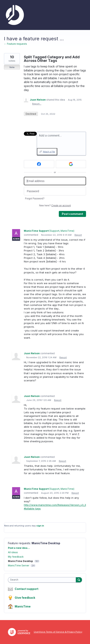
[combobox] (43, 580)
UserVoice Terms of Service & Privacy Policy (58, 632)
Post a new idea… (19, 548)
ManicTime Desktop (46, 543)
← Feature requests (15, 44)
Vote (12, 67)
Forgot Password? (35, 199)
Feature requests (19, 543)
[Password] (55, 191)
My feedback (16, 557)
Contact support (27, 589)
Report (78, 235)
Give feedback (25, 598)
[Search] (79, 580)
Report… (37, 104)
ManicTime (23, 606)
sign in (40, 526)
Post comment (72, 214)
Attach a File (49, 152)
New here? (55, 206)
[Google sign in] (71, 164)
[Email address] (55, 181)
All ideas (13, 552)
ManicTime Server (19, 565)
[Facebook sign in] (39, 164)
